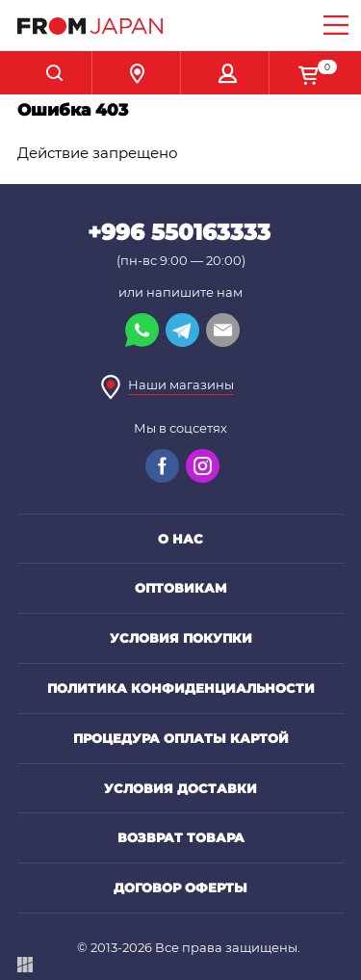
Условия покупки (181, 638)
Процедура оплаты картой (181, 738)
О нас (180, 539)
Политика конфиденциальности (181, 688)
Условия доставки (180, 788)
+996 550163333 (179, 232)
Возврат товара (181, 837)
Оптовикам (181, 588)
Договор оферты (180, 887)
